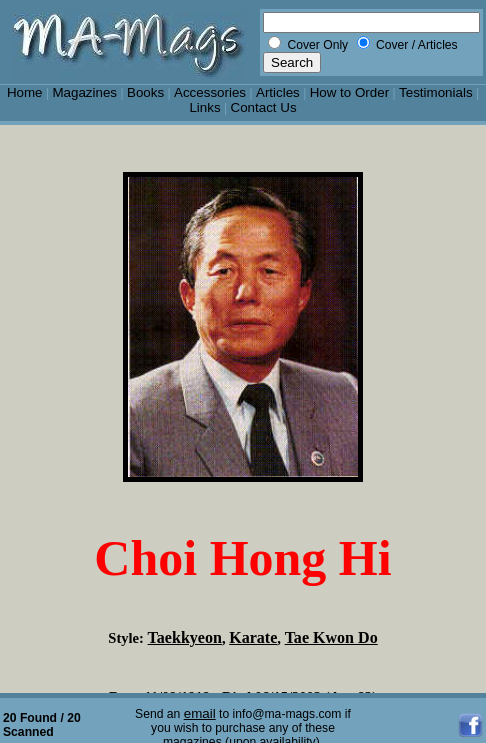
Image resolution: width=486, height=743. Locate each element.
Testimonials (436, 92)
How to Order (349, 92)
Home (25, 92)
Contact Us (264, 107)
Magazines (84, 92)
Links (204, 107)
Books (145, 92)
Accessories (210, 92)
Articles (278, 92)
